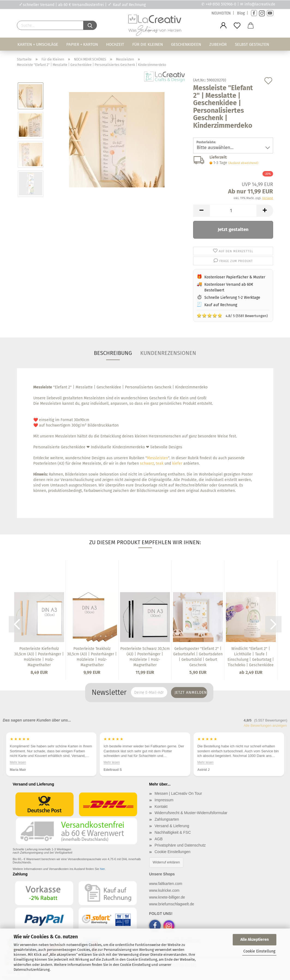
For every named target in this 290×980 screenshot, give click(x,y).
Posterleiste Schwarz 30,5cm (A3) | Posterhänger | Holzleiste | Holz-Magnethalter (145, 657)
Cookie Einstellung (259, 951)
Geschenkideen (186, 44)
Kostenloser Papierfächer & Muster (235, 277)
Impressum (164, 800)
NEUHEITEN (221, 13)
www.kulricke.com (164, 890)
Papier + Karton (82, 44)
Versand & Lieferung (172, 826)
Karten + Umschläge (38, 44)
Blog (241, 13)
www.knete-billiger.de (167, 897)
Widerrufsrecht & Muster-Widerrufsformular (191, 813)
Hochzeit (115, 44)
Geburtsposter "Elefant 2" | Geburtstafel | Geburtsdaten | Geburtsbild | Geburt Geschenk (198, 657)
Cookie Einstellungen (173, 852)
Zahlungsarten (167, 819)
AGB (159, 839)
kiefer (177, 463)
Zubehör (218, 44)
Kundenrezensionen (168, 353)
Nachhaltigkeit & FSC (173, 832)
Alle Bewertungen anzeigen (265, 725)
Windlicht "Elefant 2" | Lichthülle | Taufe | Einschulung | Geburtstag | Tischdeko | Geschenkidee (251, 657)
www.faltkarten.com (166, 884)
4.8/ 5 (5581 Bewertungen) (232, 315)
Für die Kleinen (148, 44)
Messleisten (158, 458)
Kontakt (161, 806)
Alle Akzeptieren (255, 940)
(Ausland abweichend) (243, 163)
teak (160, 463)
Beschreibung (113, 353)
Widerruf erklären (166, 862)
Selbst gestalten (252, 44)
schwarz (147, 463)
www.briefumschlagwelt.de (172, 904)
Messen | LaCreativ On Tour (178, 793)
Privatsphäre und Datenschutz (180, 845)
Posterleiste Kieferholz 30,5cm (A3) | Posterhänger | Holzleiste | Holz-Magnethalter (39, 657)
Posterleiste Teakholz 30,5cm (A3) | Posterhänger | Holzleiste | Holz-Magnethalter (92, 657)
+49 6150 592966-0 (221, 4)
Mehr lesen (30, 762)
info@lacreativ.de (260, 4)
